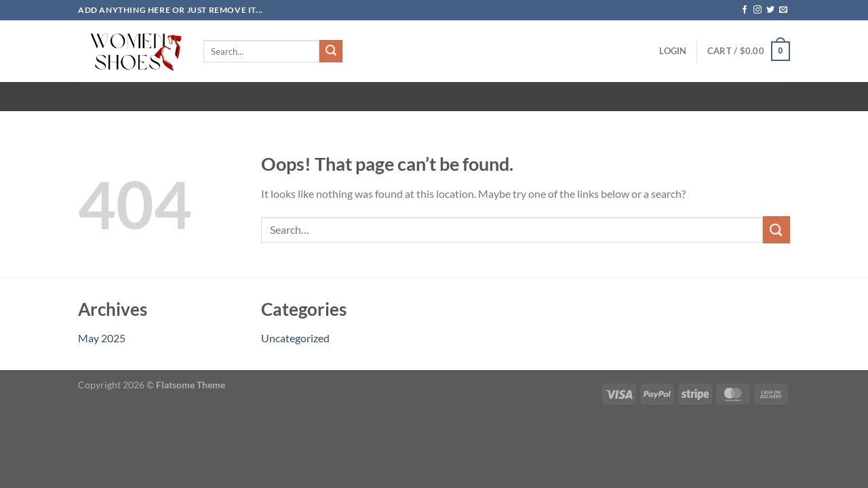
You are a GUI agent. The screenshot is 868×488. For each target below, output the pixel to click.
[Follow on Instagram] (757, 10)
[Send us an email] (783, 10)
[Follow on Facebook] (745, 10)
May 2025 (102, 338)
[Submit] (331, 52)
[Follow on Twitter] (770, 10)
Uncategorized (295, 338)
